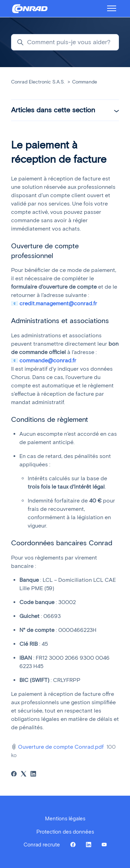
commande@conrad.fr (48, 360)
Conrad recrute (42, 845)
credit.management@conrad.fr (58, 303)
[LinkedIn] (33, 775)
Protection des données (65, 832)
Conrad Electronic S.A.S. (38, 82)
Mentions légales (65, 819)
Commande (85, 82)
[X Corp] (24, 775)
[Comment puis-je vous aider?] (65, 42)
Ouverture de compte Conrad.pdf (61, 747)
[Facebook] (14, 775)
